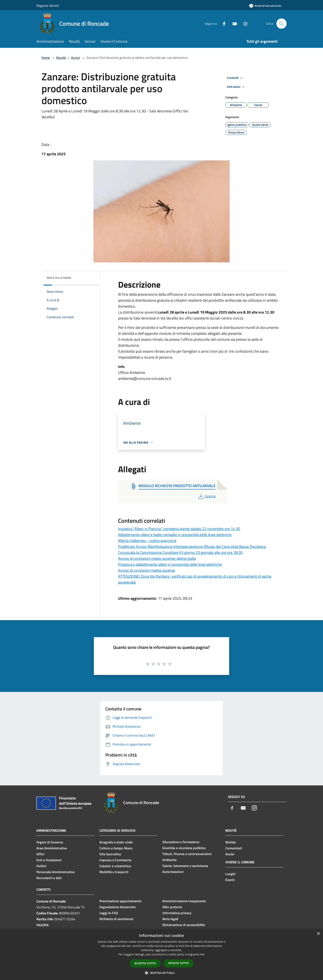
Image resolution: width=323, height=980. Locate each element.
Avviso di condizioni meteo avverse (146, 570)
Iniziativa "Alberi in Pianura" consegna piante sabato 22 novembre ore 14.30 (179, 529)
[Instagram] (244, 23)
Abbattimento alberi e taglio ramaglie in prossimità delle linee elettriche (175, 535)
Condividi (236, 78)
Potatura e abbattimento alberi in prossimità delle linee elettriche (170, 564)
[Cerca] (282, 24)
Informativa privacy (177, 913)
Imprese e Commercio (115, 860)
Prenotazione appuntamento (121, 901)
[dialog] (161, 955)
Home (46, 58)
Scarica (207, 496)
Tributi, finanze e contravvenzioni (187, 854)
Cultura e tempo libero (116, 848)
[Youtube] (233, 23)
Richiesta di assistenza (116, 919)
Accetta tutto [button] (145, 963)
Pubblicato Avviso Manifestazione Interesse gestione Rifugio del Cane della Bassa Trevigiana (192, 547)
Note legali (170, 919)
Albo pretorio (172, 907)
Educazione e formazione (181, 842)
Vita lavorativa (110, 854)
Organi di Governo (50, 842)
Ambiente (169, 860)
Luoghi (230, 874)
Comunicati (234, 848)
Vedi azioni (236, 87)
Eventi (230, 880)
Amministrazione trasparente (184, 901)
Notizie (231, 842)
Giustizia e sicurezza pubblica (184, 848)
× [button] (318, 934)
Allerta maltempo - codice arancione (147, 541)
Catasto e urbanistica (115, 866)
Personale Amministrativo (56, 872)
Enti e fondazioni (49, 860)
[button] (161, 973)
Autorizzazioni (173, 872)
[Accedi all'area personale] (265, 6)
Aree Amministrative (52, 848)
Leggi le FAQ (109, 913)
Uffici (40, 854)
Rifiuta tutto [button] (179, 963)
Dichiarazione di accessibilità (184, 925)
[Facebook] (222, 23)
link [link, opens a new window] (202, 954)
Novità (61, 58)
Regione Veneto (48, 6)
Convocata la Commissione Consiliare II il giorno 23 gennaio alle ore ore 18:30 (180, 552)
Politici (41, 866)
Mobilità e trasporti (114, 872)
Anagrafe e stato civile (116, 842)
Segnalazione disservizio (118, 907)
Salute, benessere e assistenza (185, 866)
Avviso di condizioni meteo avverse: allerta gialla (157, 558)
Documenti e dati (49, 878)
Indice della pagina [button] (59, 278)
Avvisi (76, 58)
